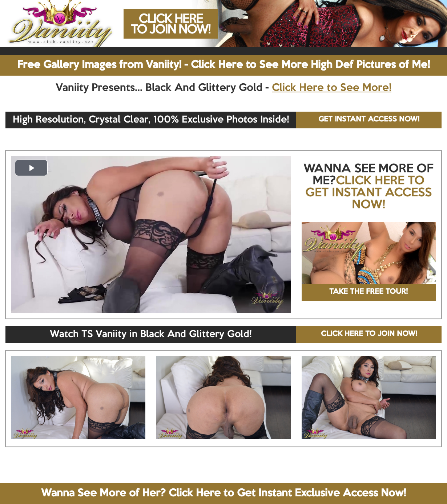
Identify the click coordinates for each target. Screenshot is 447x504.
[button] (31, 168)
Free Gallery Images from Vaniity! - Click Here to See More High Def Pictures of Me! (223, 65)
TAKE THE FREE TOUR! (369, 292)
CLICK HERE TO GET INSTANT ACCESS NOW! (369, 193)
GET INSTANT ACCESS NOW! (369, 120)
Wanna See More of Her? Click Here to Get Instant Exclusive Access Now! (223, 493)
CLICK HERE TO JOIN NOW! (369, 334)
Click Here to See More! (332, 88)
